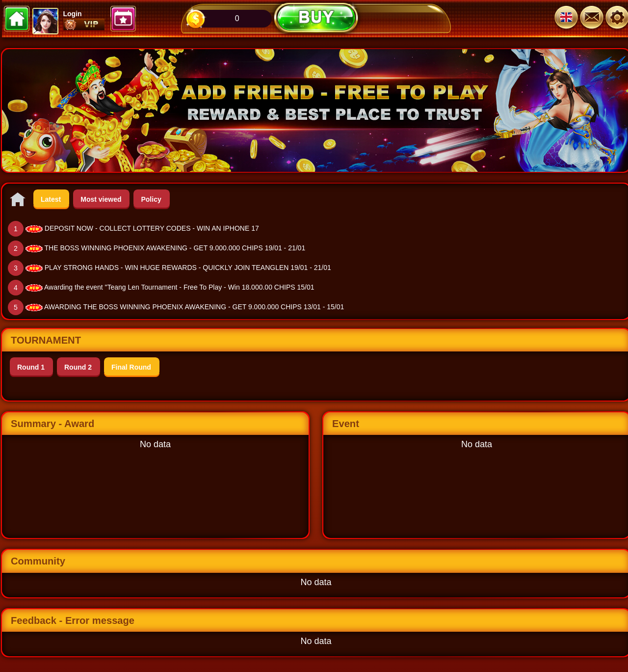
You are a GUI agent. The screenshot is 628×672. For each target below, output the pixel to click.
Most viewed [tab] (101, 199)
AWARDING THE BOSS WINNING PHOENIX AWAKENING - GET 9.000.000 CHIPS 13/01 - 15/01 (194, 307)
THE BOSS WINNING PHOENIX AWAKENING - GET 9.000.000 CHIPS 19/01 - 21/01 (175, 248)
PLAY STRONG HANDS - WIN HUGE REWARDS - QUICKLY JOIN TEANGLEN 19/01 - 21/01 (188, 268)
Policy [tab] (151, 199)
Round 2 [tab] (78, 367)
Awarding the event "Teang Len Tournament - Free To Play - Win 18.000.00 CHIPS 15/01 (179, 287)
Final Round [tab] (131, 367)
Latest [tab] (51, 199)
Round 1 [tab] (31, 367)
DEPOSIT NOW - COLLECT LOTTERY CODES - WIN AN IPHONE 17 (152, 228)
